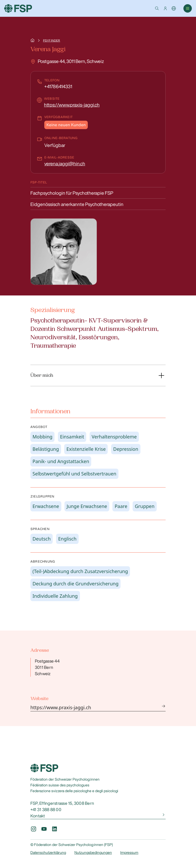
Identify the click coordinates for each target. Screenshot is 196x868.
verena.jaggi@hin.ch (65, 163)
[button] (157, 8)
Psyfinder (51, 40)
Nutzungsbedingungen (93, 853)
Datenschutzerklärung (48, 853)
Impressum (129, 853)
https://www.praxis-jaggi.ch (72, 105)
